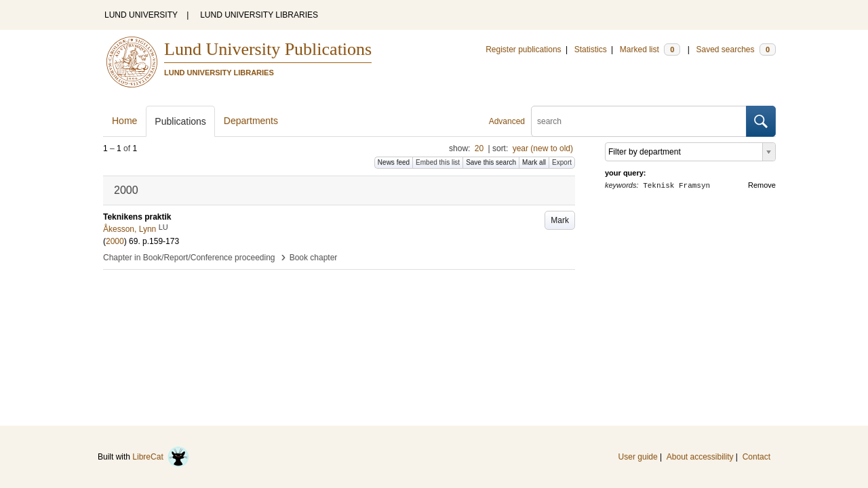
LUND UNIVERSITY (141, 15)
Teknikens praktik (137, 217)
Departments (251, 121)
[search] (639, 121)
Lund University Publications (268, 49)
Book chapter (314, 258)
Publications (180, 121)
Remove (762, 185)
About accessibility (700, 457)
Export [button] (562, 162)
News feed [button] (394, 162)
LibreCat (161, 457)
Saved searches (736, 49)
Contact (756, 457)
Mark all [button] (534, 162)
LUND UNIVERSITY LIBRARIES (259, 15)
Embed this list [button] (438, 162)
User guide (638, 457)
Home (124, 121)
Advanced (507, 121)
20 (479, 148)
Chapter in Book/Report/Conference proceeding (189, 258)
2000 (115, 241)
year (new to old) (543, 148)
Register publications (523, 49)
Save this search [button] (491, 162)
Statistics (591, 49)
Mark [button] (560, 220)
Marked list (650, 49)
